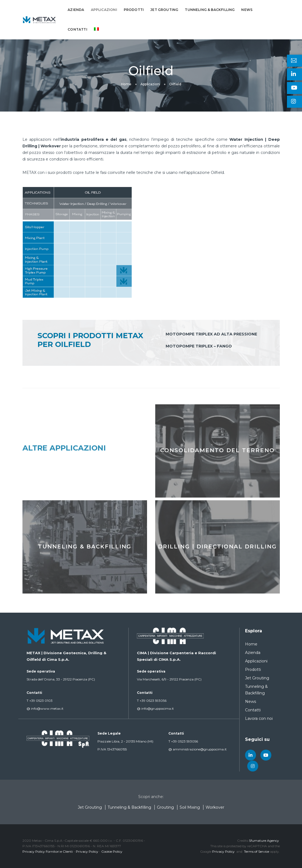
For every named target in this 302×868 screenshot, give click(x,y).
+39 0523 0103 (40, 701)
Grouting (165, 807)
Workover (215, 807)
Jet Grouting (164, 10)
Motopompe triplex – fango (199, 346)
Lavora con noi (259, 718)
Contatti (77, 29)
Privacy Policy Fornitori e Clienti (48, 851)
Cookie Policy (112, 851)
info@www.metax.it (45, 708)
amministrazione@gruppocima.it (198, 749)
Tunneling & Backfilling (210, 10)
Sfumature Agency (264, 841)
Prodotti (134, 10)
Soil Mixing (190, 807)
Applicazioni (104, 10)
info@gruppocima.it (155, 708)
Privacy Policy (87, 851)
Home (251, 644)
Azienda (76, 10)
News (247, 10)
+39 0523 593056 (152, 701)
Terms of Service (257, 851)
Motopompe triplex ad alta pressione (211, 334)
